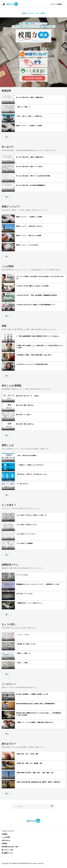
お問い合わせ (6, 840)
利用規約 (4, 844)
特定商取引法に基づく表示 (10, 847)
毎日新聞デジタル (7, 853)
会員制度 (4, 834)
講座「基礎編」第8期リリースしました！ (34, 24)
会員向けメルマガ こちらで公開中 (34, 13)
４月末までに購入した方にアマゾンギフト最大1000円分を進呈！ (33, 26)
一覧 (6, 137)
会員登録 (59, 4)
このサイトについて (8, 831)
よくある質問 (6, 837)
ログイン (54, 4)
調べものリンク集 (7, 850)
